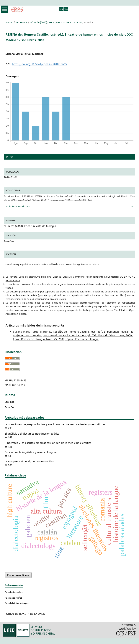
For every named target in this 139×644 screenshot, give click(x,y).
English (9, 402)
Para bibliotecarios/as (17, 603)
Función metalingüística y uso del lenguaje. (32, 452)
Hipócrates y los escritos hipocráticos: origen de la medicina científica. (48, 443)
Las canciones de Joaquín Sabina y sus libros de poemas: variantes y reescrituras (55, 424)
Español (10, 407)
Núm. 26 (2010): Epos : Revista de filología (56, 22)
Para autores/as (13, 598)
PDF (11, 157)
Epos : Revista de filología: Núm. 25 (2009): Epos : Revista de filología (56, 339)
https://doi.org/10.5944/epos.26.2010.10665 (39, 64)
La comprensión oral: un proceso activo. (29, 461)
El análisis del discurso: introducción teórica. (32, 434)
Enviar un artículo (18, 575)
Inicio (9, 22)
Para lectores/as (14, 592)
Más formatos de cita (18, 206)
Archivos (21, 22)
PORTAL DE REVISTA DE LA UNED (25, 614)
